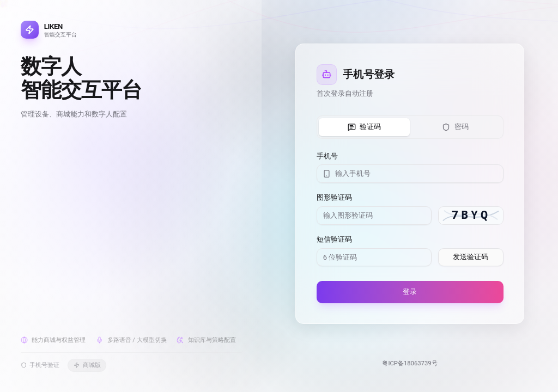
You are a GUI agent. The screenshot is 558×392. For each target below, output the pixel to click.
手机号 (327, 156)
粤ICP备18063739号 (410, 363)
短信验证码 (334, 239)
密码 (455, 127)
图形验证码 (334, 197)
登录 (410, 292)
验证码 (365, 127)
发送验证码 (471, 257)
